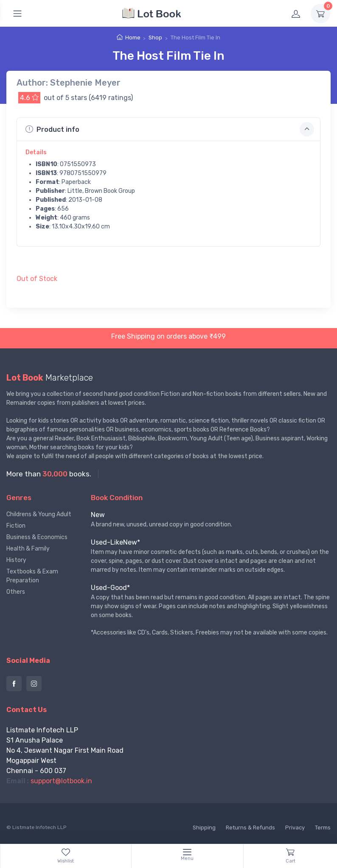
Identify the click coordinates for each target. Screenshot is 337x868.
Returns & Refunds (250, 828)
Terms (323, 828)
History (16, 560)
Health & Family (28, 549)
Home (133, 38)
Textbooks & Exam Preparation (32, 576)
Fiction (16, 526)
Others (16, 592)
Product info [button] (170, 129)
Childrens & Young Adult (39, 514)
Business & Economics (37, 537)
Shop (155, 38)
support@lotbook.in (61, 781)
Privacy (295, 828)
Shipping (204, 828)
